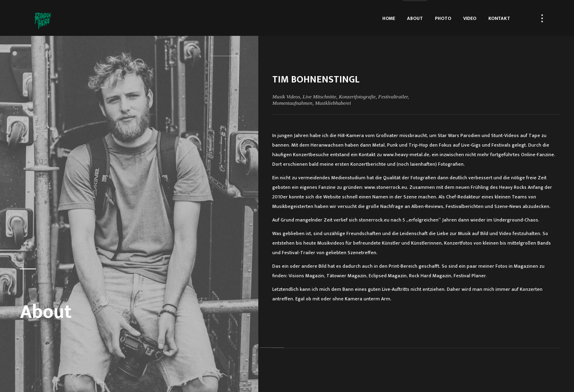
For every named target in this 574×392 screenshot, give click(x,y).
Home (389, 18)
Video (470, 18)
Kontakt (499, 18)
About (415, 18)
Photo (443, 18)
